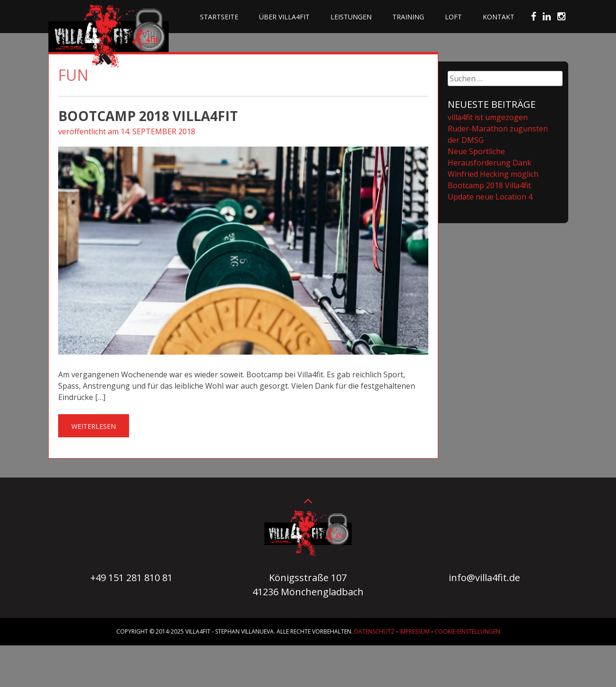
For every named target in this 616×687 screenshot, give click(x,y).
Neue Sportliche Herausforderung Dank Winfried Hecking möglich (493, 163)
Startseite (219, 17)
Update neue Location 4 (490, 197)
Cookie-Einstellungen (467, 631)
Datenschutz (374, 631)
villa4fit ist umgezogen (488, 117)
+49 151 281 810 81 (131, 578)
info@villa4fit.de (484, 578)
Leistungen (351, 17)
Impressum (415, 631)
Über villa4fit (284, 17)
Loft (453, 17)
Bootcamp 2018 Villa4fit (148, 116)
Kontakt (499, 17)
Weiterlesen (94, 426)
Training (408, 17)
